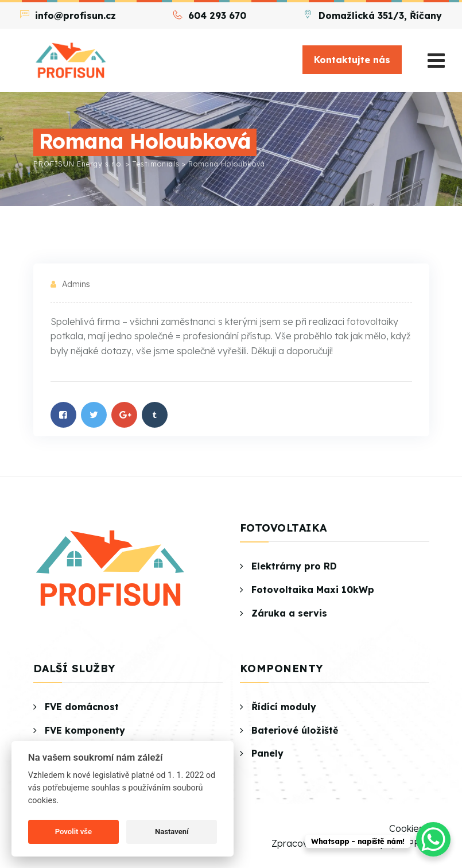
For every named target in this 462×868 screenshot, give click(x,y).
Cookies (406, 828)
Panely (267, 753)
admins (76, 284)
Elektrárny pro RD (294, 566)
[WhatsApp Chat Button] (433, 839)
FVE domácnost (82, 707)
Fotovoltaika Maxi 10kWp (313, 590)
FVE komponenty (85, 730)
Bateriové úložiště (295, 730)
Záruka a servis (289, 613)
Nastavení (172, 832)
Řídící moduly (284, 707)
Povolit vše (73, 832)
